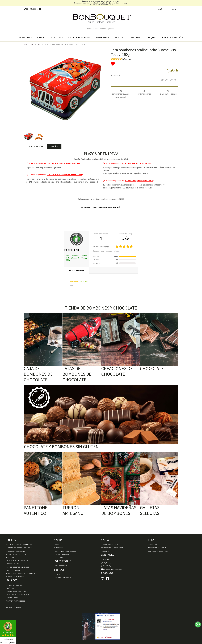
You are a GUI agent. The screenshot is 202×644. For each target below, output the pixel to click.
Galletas (10, 558)
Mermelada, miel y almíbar (18, 561)
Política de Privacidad (157, 548)
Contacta (105, 560)
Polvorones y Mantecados (65, 551)
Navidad (120, 37)
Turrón (57, 545)
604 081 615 (30, 9)
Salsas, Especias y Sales (16, 592)
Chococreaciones (79, 37)
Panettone (58, 548)
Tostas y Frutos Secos (16, 601)
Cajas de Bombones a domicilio (19, 545)
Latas (41, 37)
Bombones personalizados (18, 567)
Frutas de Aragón (61, 554)
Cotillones (58, 558)
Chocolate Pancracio (15, 577)
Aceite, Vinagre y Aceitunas (18, 595)
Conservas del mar (14, 585)
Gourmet (136, 37)
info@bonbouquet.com (112, 569)
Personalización (173, 37)
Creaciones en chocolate (17, 554)
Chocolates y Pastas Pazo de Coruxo (22, 574)
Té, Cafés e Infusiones (63, 578)
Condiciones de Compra (158, 551)
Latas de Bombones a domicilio (19, 548)
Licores (57, 574)
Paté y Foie (11, 588)
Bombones (25, 37)
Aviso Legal (153, 545)
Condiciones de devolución (112, 548)
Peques (152, 37)
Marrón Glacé (12, 564)
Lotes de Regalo (60, 566)
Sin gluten (103, 37)
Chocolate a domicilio (16, 551)
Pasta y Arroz (12, 598)
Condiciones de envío (110, 545)
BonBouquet (29, 44)
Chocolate (56, 37)
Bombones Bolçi (13, 570)
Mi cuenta (105, 551)
